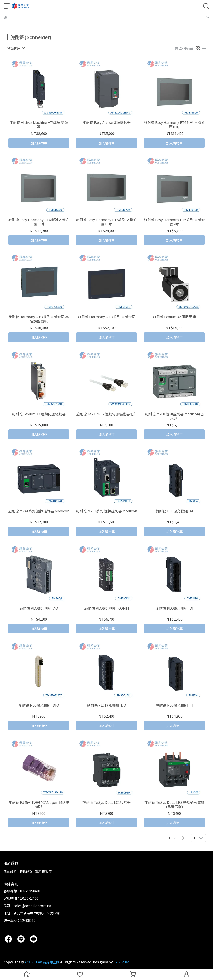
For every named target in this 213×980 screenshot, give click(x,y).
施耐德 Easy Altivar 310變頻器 (107, 123)
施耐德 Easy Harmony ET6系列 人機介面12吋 (39, 222)
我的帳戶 (10, 872)
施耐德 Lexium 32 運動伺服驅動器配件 (107, 414)
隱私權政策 (43, 872)
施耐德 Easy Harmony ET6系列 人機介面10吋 (174, 125)
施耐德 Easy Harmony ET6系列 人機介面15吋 (106, 222)
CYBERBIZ (121, 962)
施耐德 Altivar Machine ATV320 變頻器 (39, 125)
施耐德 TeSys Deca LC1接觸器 (106, 803)
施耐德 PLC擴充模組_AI (174, 511)
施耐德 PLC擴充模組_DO (106, 705)
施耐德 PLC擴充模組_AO (39, 608)
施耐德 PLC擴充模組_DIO (39, 705)
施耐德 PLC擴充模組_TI (174, 705)
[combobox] (16, 48)
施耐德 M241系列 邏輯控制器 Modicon (39, 511)
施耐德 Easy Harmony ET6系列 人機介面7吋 (174, 222)
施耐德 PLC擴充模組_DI (174, 608)
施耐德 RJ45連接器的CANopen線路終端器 (39, 805)
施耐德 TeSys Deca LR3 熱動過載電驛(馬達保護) (174, 805)
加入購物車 (39, 143)
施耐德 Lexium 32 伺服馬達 (174, 317)
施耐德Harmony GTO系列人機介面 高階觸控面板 (39, 319)
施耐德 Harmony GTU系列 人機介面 (107, 317)
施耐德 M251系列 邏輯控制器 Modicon (106, 511)
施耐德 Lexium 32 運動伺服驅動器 (39, 414)
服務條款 (26, 872)
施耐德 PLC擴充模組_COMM (107, 608)
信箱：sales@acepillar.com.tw (27, 906)
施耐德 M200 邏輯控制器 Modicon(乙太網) (174, 416)
